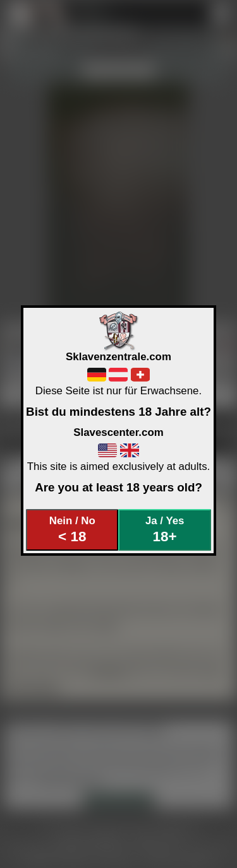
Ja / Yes (165, 530)
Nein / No (72, 530)
